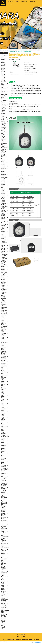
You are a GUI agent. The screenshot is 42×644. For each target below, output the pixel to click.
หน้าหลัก (11, 50)
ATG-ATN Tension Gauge (19, 50)
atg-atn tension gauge (16, 59)
